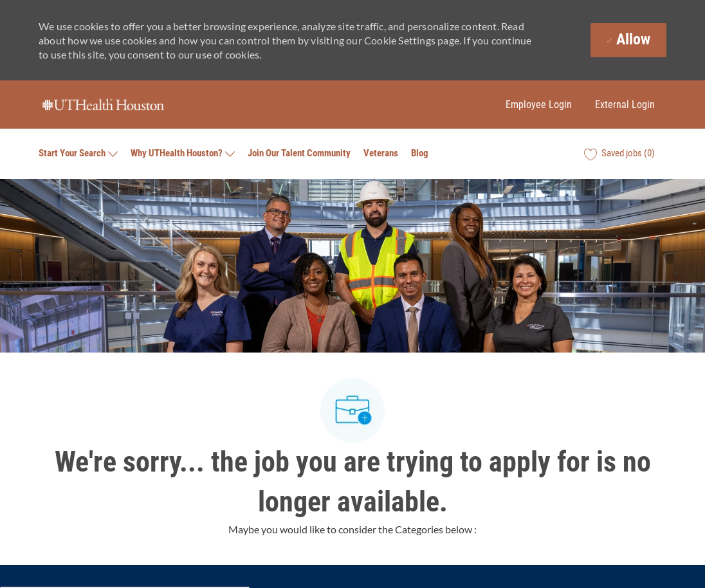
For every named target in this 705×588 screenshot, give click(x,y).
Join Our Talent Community (299, 153)
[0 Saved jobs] (619, 154)
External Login (625, 105)
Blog (420, 153)
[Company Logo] (103, 105)
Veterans (381, 153)
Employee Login (539, 105)
